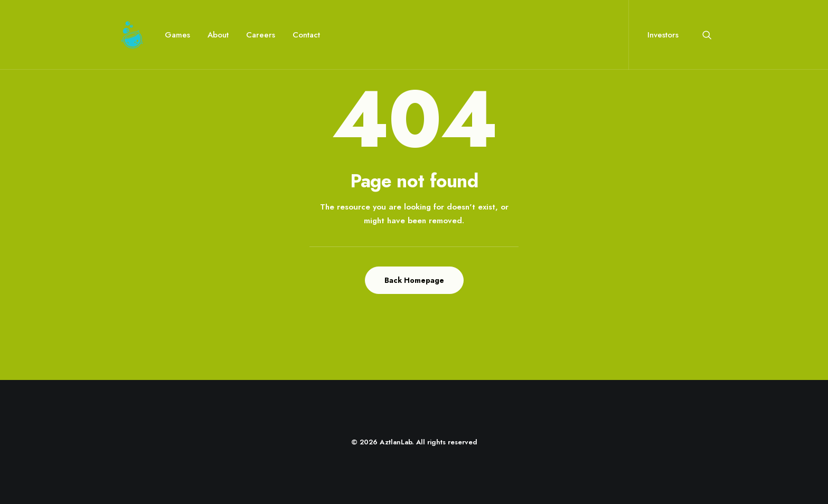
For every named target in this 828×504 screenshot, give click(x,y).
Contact (306, 35)
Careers (261, 35)
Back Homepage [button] (414, 280)
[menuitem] (177, 35)
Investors (663, 35)
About (218, 35)
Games (177, 35)
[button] (707, 35)
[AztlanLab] (132, 35)
